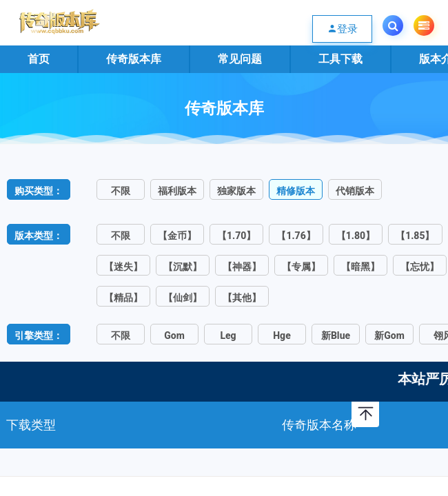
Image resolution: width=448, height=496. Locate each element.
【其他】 (242, 298)
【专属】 (301, 267)
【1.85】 (415, 236)
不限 (121, 191)
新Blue (336, 335)
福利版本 (177, 191)
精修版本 (296, 191)
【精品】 (123, 298)
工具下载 (340, 59)
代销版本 (355, 191)
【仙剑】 (183, 298)
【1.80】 (356, 236)
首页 (39, 59)
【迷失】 (123, 267)
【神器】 (242, 267)
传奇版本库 (134, 59)
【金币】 (177, 236)
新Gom (389, 335)
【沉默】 (183, 267)
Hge (282, 335)
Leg (228, 335)
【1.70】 (236, 236)
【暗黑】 (360, 267)
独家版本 (236, 191)
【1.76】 (296, 236)
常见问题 (240, 59)
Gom (174, 335)
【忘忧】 (420, 267)
